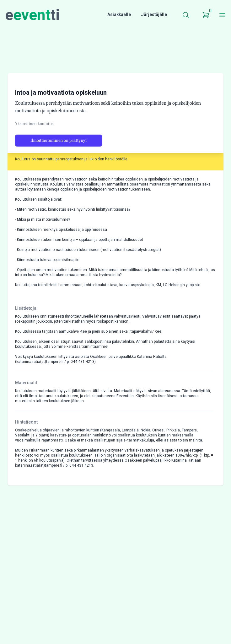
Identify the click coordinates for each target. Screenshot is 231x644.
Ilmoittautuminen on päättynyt (59, 140)
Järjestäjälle (154, 14)
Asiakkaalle (119, 14)
